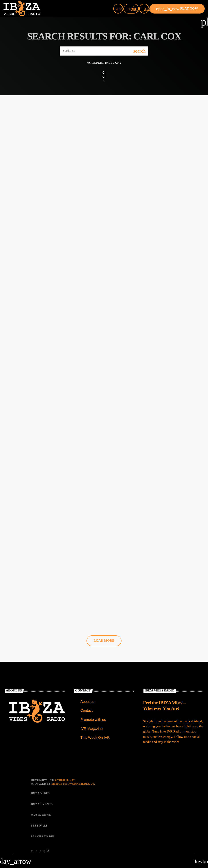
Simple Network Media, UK (73, 777)
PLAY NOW (177, 9)
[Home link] (22, 9)
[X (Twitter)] (37, 845)
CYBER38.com (65, 774)
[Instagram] (44, 845)
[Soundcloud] (40, 845)
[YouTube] (32, 845)
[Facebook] (48, 845)
